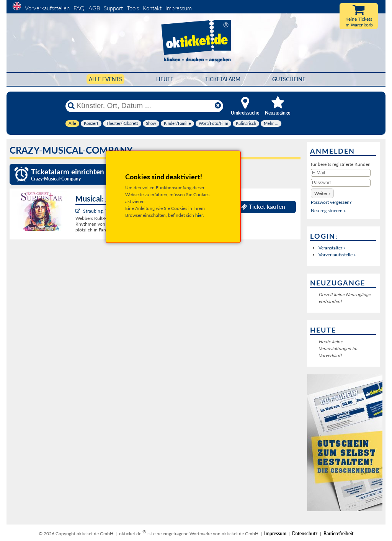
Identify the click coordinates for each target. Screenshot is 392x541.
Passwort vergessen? (331, 202)
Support (113, 8)
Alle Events (105, 79)
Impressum (179, 8)
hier (199, 215)
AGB (94, 8)
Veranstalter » (332, 248)
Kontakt (152, 8)
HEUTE (165, 79)
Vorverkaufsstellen (47, 8)
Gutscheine (289, 79)
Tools (133, 8)
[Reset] (218, 106)
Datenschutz (305, 534)
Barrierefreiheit (338, 534)
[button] (322, 193)
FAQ (79, 8)
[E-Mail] (341, 173)
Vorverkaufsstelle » (337, 255)
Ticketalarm (223, 79)
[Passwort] (341, 183)
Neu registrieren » (328, 211)
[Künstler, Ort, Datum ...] (144, 106)
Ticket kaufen (263, 207)
